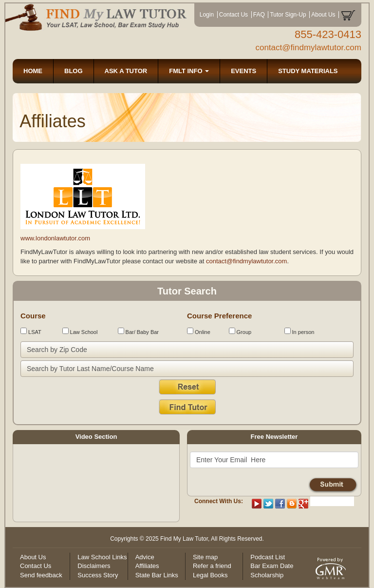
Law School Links (102, 557)
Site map (205, 557)
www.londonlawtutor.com (55, 238)
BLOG (74, 71)
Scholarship (267, 575)
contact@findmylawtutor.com (308, 48)
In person (299, 331)
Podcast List (268, 557)
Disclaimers (94, 566)
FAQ (259, 15)
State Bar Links (157, 575)
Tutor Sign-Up (288, 15)
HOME (33, 71)
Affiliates (147, 566)
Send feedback (41, 575)
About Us (323, 15)
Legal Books (210, 575)
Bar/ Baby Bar (139, 331)
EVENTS (243, 71)
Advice (145, 557)
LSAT (31, 331)
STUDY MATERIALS (308, 71)
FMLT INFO (189, 71)
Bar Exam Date (272, 566)
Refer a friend (212, 566)
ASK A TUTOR (126, 71)
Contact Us (234, 15)
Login (207, 15)
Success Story (98, 575)
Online (199, 331)
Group (240, 331)
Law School (80, 331)
